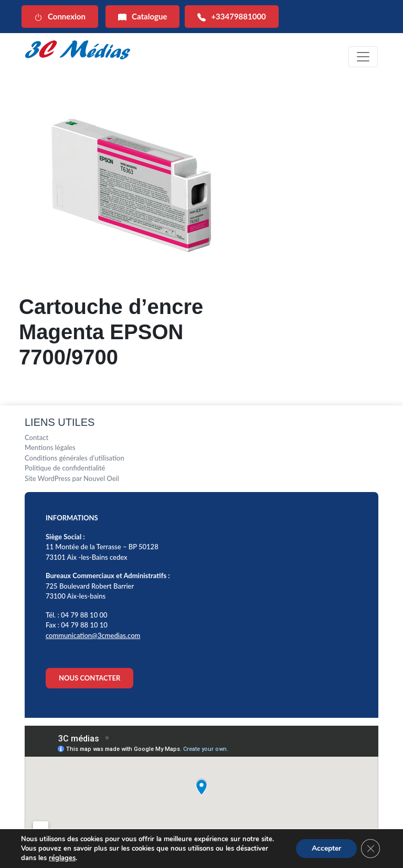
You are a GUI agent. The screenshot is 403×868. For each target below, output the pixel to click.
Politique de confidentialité (65, 468)
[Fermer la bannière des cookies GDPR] (370, 849)
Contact (36, 437)
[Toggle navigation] (363, 57)
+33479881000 (231, 17)
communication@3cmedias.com (93, 635)
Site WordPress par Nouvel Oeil (72, 478)
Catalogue (142, 17)
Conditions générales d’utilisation (75, 458)
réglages (62, 858)
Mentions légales (50, 447)
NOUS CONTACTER (89, 678)
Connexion (60, 17)
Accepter (326, 848)
